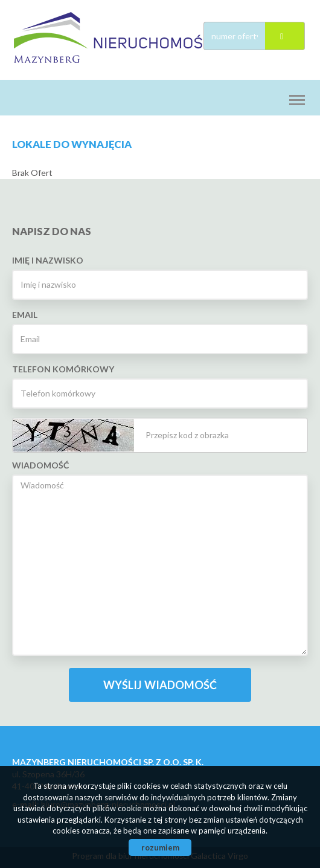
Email (25, 315)
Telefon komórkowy (63, 369)
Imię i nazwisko (48, 260)
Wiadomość (40, 465)
